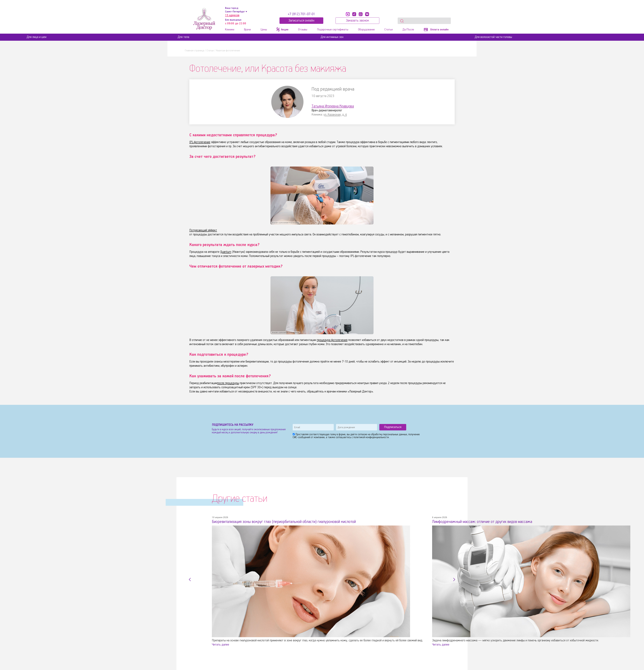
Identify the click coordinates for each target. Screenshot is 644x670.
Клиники (230, 30)
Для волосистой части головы (493, 37)
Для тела (183, 37)
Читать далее (220, 645)
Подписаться (393, 427)
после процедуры (228, 383)
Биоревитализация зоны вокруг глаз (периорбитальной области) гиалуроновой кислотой (284, 522)
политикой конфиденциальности (371, 437)
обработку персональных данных (389, 435)
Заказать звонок (357, 21)
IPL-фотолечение (200, 142)
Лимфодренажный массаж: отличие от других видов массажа (482, 522)
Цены (264, 30)
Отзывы (303, 30)
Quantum (226, 252)
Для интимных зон (332, 37)
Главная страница (194, 51)
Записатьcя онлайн (301, 21)
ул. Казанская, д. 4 (335, 115)
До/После (408, 30)
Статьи (389, 30)
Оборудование (366, 30)
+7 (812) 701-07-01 (301, 14)
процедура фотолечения (332, 340)
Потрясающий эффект (203, 230)
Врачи (247, 30)
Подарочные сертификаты (333, 30)
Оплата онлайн (436, 30)
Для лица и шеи (36, 37)
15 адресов (232, 15)
